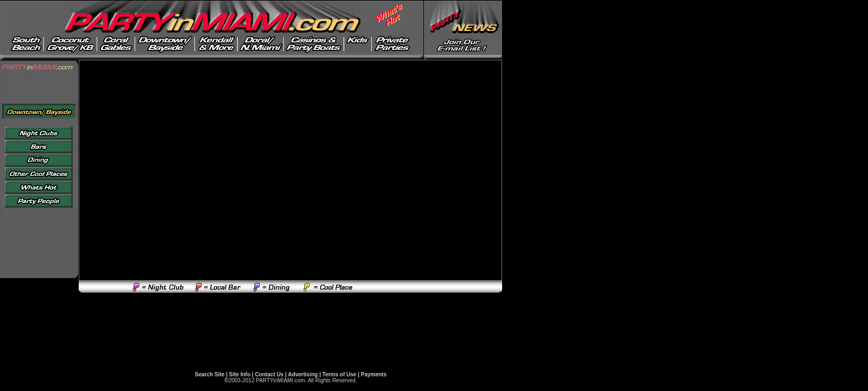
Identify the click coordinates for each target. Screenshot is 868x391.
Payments (374, 374)
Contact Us (270, 374)
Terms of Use (340, 374)
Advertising (303, 374)
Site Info (240, 374)
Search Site (210, 374)
